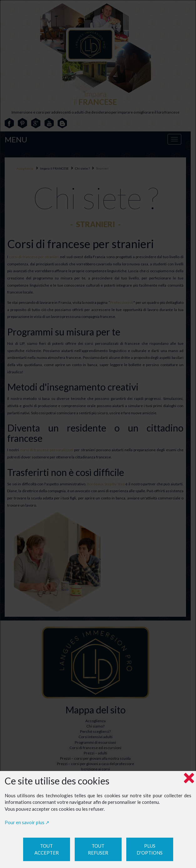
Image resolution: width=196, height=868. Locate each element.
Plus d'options (150, 849)
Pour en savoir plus (25, 822)
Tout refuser (98, 849)
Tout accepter (47, 849)
